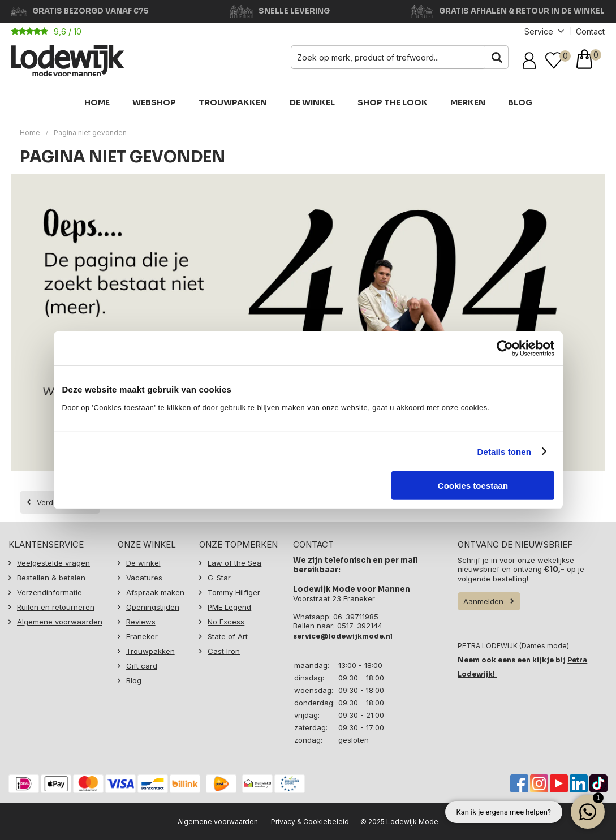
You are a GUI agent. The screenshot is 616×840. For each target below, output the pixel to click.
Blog (520, 102)
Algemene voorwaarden (60, 622)
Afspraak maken (155, 592)
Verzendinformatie (49, 592)
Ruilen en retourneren (56, 607)
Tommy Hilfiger (234, 592)
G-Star (219, 578)
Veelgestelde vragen (53, 563)
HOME (97, 102)
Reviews (141, 622)
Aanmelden (483, 601)
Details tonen (504, 451)
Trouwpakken (233, 102)
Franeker (142, 636)
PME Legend (229, 607)
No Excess (226, 622)
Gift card (142, 666)
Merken (468, 102)
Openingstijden (153, 607)
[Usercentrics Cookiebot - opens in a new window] (505, 348)
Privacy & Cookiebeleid (310, 822)
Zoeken (497, 57)
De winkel (312, 102)
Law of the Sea (234, 563)
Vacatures (144, 578)
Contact (590, 31)
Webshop (154, 102)
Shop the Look (393, 102)
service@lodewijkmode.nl (343, 636)
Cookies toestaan (473, 486)
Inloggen (531, 61)
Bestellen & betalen (51, 578)
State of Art (228, 636)
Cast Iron (224, 651)
